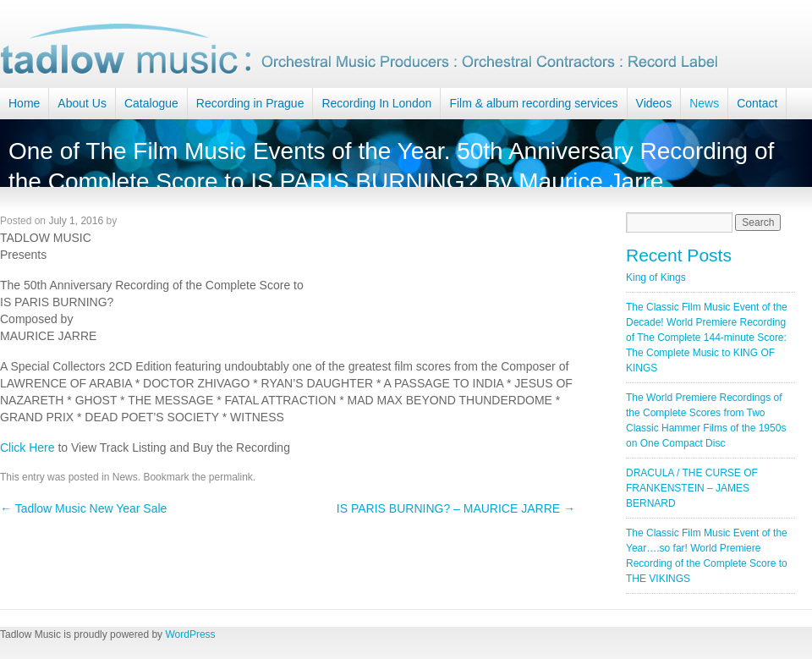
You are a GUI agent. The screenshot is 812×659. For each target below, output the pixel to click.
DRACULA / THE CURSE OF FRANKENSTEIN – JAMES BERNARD (692, 488)
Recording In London (376, 103)
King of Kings (656, 277)
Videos (654, 103)
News (704, 103)
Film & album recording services (533, 103)
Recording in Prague (250, 103)
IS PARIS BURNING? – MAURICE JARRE (456, 508)
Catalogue (151, 103)
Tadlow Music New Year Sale (83, 508)
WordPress (190, 634)
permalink (231, 477)
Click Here (27, 448)
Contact (757, 103)
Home (24, 103)
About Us (82, 103)
